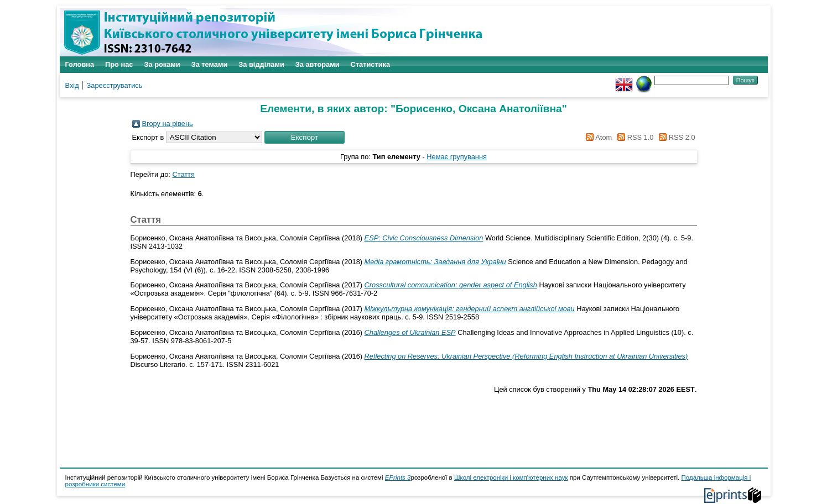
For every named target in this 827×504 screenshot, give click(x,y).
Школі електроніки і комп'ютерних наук (511, 477)
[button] (305, 137)
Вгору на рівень (168, 124)
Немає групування (457, 157)
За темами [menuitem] (210, 64)
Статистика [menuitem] (371, 64)
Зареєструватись (115, 85)
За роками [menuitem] (162, 64)
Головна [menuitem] (80, 64)
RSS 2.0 (675, 137)
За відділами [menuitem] (261, 64)
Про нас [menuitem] (119, 64)
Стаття (183, 174)
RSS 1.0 (634, 137)
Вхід (72, 85)
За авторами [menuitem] (318, 64)
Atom (597, 137)
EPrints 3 (398, 477)
